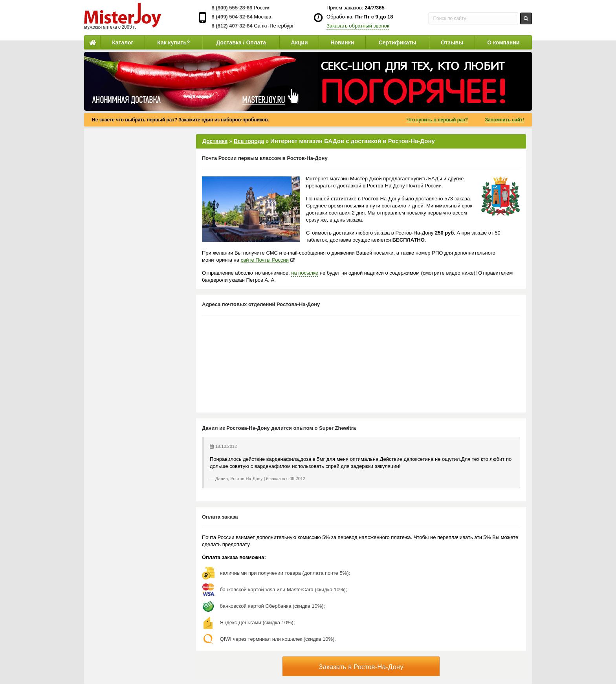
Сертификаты (398, 42)
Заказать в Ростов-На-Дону (361, 667)
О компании (503, 42)
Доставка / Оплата (241, 42)
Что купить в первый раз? (437, 120)
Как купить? (173, 42)
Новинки (342, 42)
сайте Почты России (265, 260)
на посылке (305, 273)
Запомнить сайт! (505, 120)
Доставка (215, 141)
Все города (249, 141)
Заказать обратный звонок (358, 26)
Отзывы (452, 42)
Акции (300, 42)
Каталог (123, 42)
